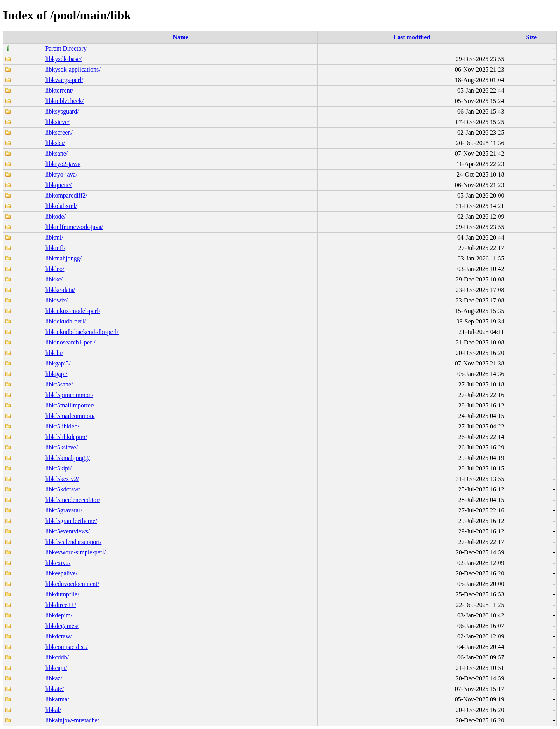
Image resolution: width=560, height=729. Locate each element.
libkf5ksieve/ (62, 447)
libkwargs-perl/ (64, 80)
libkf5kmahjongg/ (68, 458)
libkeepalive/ (62, 573)
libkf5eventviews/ (68, 531)
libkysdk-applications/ (73, 69)
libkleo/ (55, 269)
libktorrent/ (59, 90)
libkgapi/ (57, 374)
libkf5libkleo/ (62, 426)
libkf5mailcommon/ (70, 416)
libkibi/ (54, 353)
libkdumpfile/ (62, 594)
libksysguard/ (62, 111)
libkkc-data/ (60, 290)
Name (180, 37)
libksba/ (55, 143)
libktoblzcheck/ (65, 101)
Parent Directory (66, 48)
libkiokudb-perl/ (66, 321)
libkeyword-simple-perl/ (76, 552)
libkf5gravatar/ (64, 510)
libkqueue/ (59, 185)
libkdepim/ (59, 615)
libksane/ (57, 153)
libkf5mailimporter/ (70, 405)
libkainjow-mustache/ (73, 720)
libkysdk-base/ (64, 59)
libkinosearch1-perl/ (71, 342)
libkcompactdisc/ (67, 647)
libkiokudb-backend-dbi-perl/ (82, 332)
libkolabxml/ (61, 206)
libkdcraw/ (59, 636)
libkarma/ (57, 699)
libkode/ (56, 216)
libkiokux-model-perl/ (73, 311)
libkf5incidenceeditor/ (73, 500)
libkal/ (53, 710)
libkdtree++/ (61, 605)
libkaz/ (54, 678)
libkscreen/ (59, 132)
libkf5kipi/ (59, 468)
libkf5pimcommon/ (70, 395)
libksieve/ (58, 122)
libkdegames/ (62, 626)
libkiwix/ (57, 300)
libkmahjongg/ (64, 258)
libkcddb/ (57, 657)
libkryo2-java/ (63, 164)
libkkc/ (54, 279)
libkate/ (55, 689)
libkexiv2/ (58, 563)
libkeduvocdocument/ (73, 584)
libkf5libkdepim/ (66, 437)
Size (531, 37)
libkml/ (54, 237)
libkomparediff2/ (66, 195)
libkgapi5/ (58, 363)
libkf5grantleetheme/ (71, 521)
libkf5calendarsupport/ (74, 542)
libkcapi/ (56, 668)
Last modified (412, 37)
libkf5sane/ (59, 384)
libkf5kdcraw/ (63, 489)
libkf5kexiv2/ (62, 479)
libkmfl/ (56, 248)
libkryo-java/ (62, 174)
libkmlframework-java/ (74, 227)
